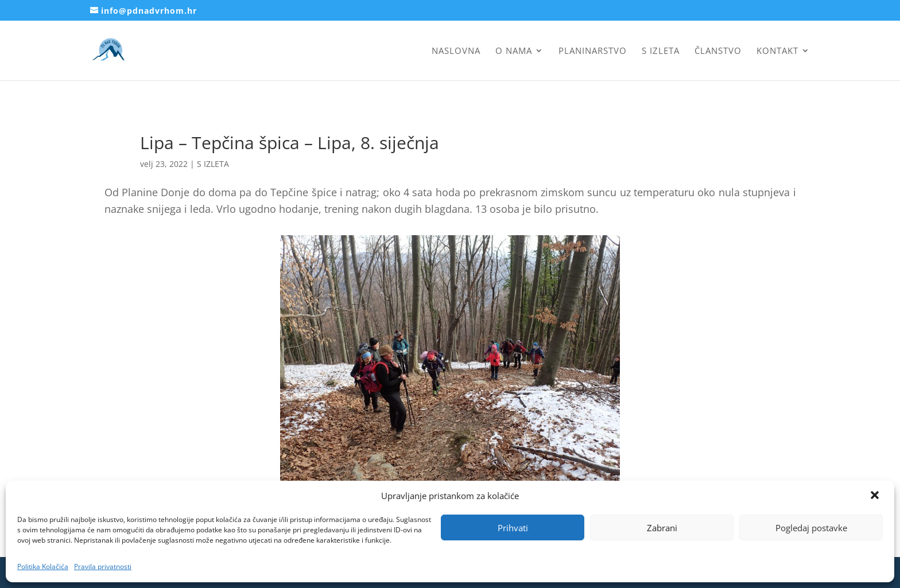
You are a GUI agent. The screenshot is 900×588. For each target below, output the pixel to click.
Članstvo (718, 51)
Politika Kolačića (43, 566)
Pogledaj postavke (811, 528)
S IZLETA (213, 164)
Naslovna (456, 51)
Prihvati (513, 528)
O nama (514, 51)
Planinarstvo (593, 51)
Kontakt (777, 51)
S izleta (661, 51)
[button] (876, 496)
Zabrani (662, 528)
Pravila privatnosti (103, 566)
